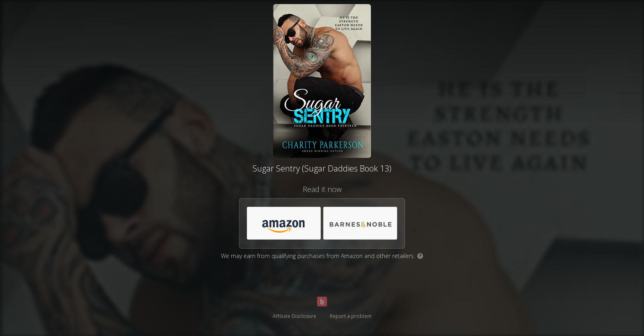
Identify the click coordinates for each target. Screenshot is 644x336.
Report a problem (351, 316)
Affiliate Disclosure (294, 316)
